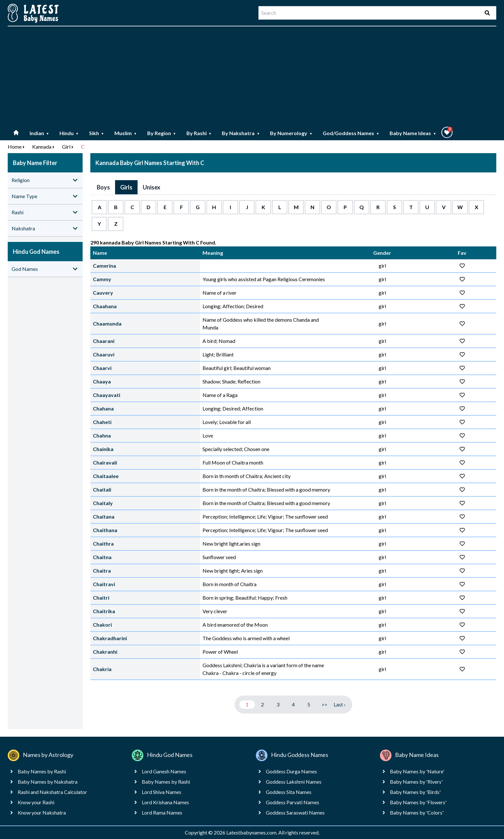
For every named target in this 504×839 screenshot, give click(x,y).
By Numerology (291, 133)
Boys (103, 187)
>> (324, 704)
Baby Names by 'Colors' (417, 812)
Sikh (97, 133)
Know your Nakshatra (42, 812)
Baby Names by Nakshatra (48, 782)
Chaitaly (103, 503)
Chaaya (102, 381)
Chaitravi (104, 584)
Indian (39, 133)
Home (15, 147)
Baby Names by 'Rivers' (416, 782)
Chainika (103, 449)
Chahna (102, 435)
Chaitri (101, 598)
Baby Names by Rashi (42, 771)
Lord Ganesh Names (164, 771)
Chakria (102, 669)
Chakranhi (105, 652)
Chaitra (102, 571)
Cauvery (103, 293)
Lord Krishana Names (165, 802)
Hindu (69, 133)
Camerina (104, 266)
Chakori (102, 625)
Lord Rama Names (162, 812)
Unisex (152, 187)
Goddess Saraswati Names (295, 812)
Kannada (42, 147)
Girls (126, 187)
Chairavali (105, 462)
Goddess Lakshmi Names (294, 782)
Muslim (126, 133)
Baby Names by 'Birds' (415, 792)
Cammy (102, 279)
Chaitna (102, 557)
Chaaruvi (104, 354)
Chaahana (105, 306)
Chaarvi (102, 368)
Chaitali (102, 489)
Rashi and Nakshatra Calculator (52, 792)
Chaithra (103, 544)
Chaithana (105, 530)
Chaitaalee (106, 476)
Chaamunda (107, 323)
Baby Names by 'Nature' (417, 771)
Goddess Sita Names (289, 792)
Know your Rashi (36, 802)
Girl (66, 147)
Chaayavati (107, 395)
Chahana (103, 408)
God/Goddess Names (351, 133)
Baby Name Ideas (413, 133)
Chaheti (102, 422)
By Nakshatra (241, 133)
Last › (340, 704)
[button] (447, 132)
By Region (162, 133)
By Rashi (199, 133)
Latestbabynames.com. (252, 832)
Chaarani (104, 341)
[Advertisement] (252, 77)
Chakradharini (110, 638)
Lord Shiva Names (162, 792)
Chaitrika (104, 611)
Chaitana (104, 516)
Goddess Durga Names (291, 771)
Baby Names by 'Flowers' (418, 802)
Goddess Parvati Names (292, 802)
